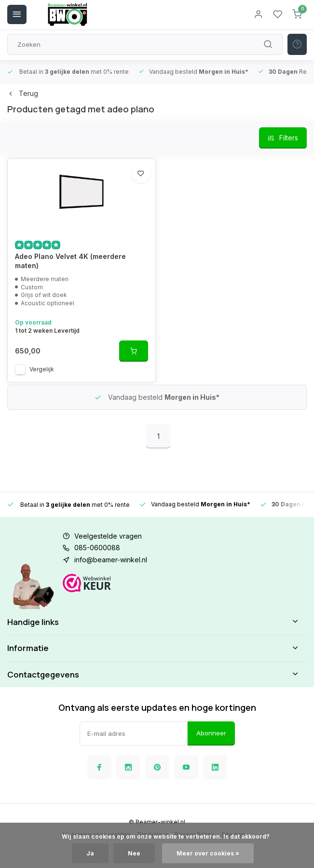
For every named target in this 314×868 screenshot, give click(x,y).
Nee (134, 853)
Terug (23, 93)
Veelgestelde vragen (108, 536)
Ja (90, 853)
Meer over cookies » (208, 853)
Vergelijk (42, 369)
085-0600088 (97, 548)
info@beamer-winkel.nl (111, 560)
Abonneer (211, 733)
